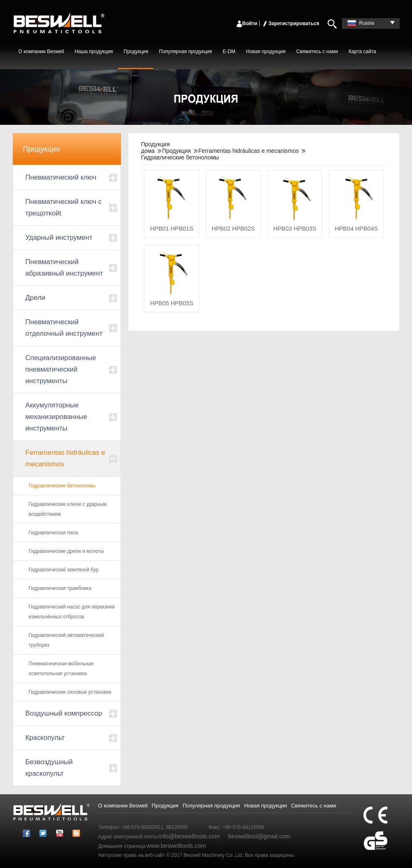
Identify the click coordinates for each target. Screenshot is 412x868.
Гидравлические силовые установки (70, 692)
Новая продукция (266, 51)
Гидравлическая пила (54, 533)
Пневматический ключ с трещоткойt (64, 207)
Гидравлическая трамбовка (60, 588)
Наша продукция (94, 51)
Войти (247, 23)
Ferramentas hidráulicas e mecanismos (65, 458)
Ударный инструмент (59, 237)
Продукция (136, 51)
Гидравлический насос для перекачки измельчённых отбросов (72, 612)
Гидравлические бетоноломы (62, 486)
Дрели (36, 298)
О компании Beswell (41, 51)
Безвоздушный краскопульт (49, 768)
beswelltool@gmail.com (259, 836)
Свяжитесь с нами (317, 51)
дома (148, 151)
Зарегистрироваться (290, 23)
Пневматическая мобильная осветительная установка (61, 669)
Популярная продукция (185, 51)
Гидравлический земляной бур (64, 570)
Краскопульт (45, 738)
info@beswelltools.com (190, 836)
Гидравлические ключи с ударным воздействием (68, 509)
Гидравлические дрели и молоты (66, 551)
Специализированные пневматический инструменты (61, 369)
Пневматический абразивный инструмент (64, 268)
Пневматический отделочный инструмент (64, 328)
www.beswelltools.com (176, 846)
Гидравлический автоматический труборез (66, 640)
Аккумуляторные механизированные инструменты (56, 417)
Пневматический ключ (61, 177)
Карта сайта (362, 51)
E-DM (229, 51)
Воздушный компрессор (64, 713)
